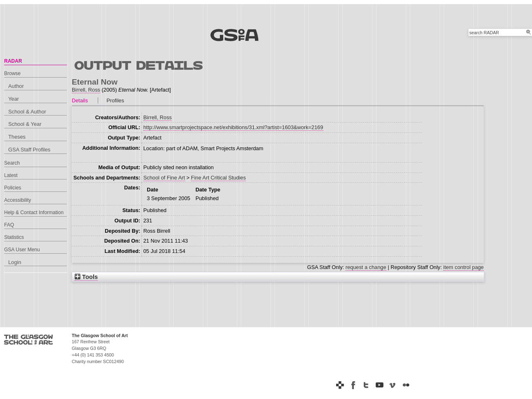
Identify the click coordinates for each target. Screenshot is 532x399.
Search (12, 163)
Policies (13, 188)
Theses (17, 137)
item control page (464, 267)
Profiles (115, 100)
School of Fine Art (164, 178)
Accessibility (18, 200)
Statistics (14, 237)
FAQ (9, 225)
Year (14, 99)
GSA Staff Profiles (29, 150)
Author (16, 86)
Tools (86, 277)
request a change (366, 267)
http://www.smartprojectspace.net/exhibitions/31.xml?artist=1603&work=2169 (233, 127)
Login (15, 262)
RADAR (13, 61)
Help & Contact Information (34, 212)
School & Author (27, 112)
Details (80, 100)
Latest (11, 175)
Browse (12, 73)
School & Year (25, 124)
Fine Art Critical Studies (218, 178)
